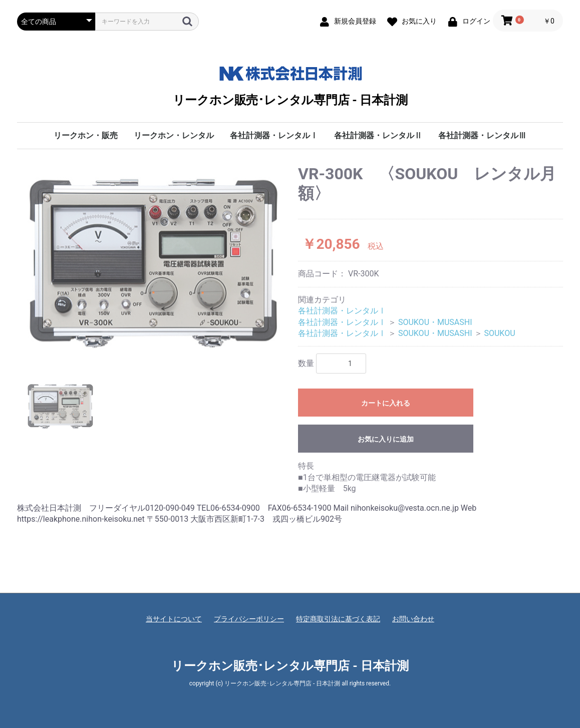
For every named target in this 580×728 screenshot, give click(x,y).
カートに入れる (386, 403)
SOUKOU (499, 333)
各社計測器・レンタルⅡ (378, 135)
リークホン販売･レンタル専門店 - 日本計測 (290, 84)
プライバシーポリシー (249, 619)
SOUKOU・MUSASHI (435, 322)
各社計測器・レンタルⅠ (274, 135)
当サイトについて (174, 619)
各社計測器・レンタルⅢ (482, 135)
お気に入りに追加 (386, 439)
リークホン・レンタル (174, 135)
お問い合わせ (413, 619)
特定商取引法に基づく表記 (338, 619)
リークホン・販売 (86, 135)
